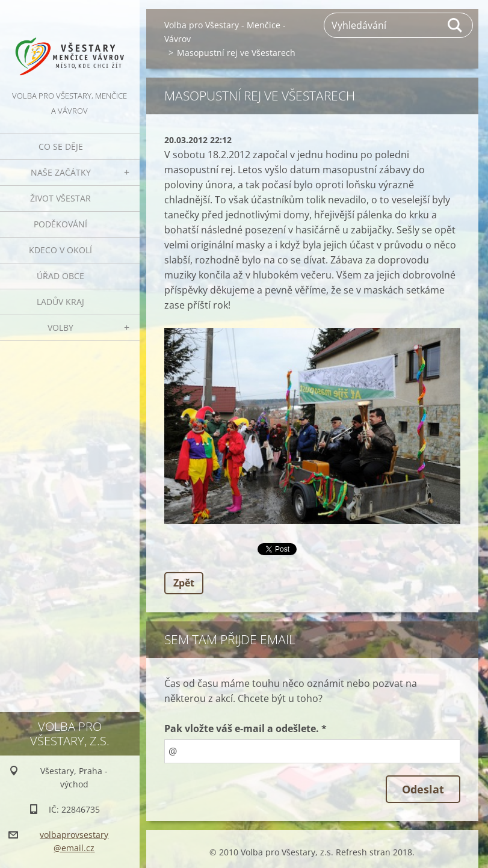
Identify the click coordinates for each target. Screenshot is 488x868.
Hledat (456, 25)
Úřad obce (60, 276)
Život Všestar (60, 198)
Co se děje (61, 146)
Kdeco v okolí (60, 250)
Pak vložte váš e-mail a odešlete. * (246, 728)
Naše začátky (61, 172)
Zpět (184, 583)
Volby (60, 328)
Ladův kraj (60, 302)
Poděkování (60, 224)
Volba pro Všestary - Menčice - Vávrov (225, 32)
